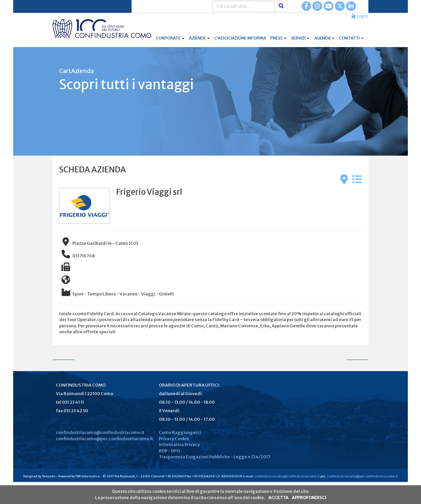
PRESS (278, 38)
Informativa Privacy (179, 445)
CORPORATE (170, 38)
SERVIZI (300, 38)
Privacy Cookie (174, 439)
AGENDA (324, 38)
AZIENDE (199, 38)
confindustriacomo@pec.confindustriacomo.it (104, 439)
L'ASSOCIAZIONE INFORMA (240, 38)
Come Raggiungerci (180, 432)
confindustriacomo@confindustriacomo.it (100, 432)
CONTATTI (351, 38)
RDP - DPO (169, 451)
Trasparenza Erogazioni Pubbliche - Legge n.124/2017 (215, 457)
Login (360, 16)
